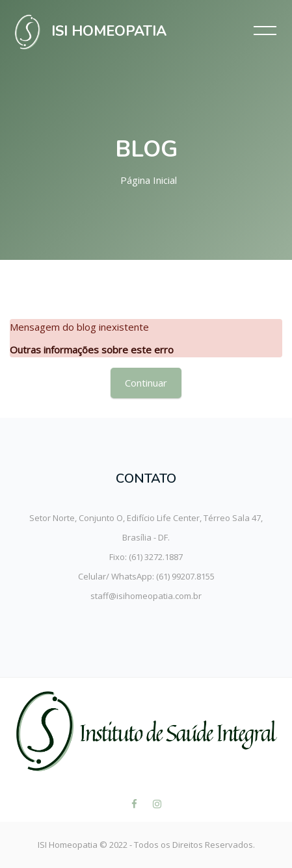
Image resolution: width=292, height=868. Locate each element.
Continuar (146, 383)
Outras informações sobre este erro (92, 350)
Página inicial (149, 180)
